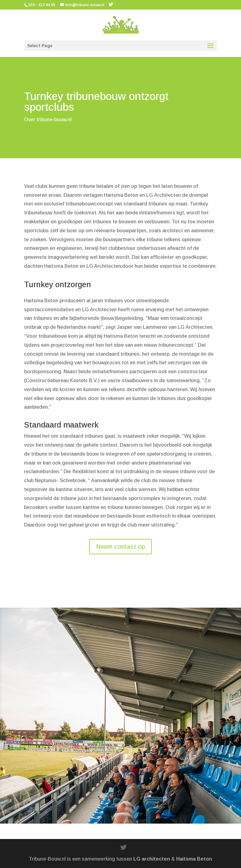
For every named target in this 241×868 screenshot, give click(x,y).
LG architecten (152, 859)
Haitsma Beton (194, 859)
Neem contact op (120, 547)
